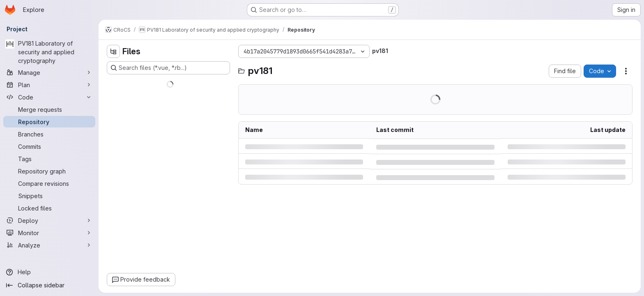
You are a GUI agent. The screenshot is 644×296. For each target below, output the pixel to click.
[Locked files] (49, 208)
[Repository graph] (49, 171)
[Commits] (49, 146)
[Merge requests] (49, 109)
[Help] (49, 272)
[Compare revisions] (49, 183)
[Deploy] (49, 220)
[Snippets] (49, 196)
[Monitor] (49, 233)
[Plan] (49, 85)
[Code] (49, 97)
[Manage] (49, 72)
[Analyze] (49, 245)
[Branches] (49, 134)
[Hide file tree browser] (113, 51)
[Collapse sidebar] (49, 285)
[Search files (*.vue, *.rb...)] (168, 68)
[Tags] (49, 159)
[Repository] (49, 122)
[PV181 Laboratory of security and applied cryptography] (49, 52)
